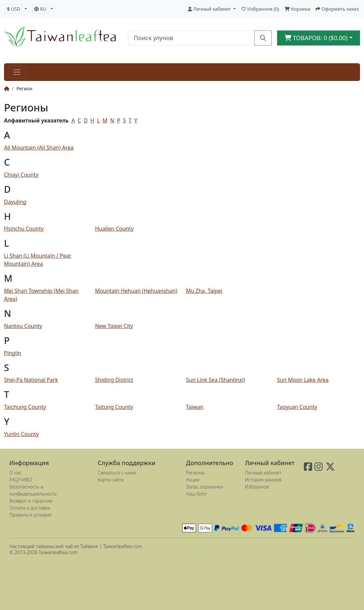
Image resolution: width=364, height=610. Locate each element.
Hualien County (114, 229)
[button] (16, 9)
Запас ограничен (205, 487)
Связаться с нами (117, 473)
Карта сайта (110, 480)
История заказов (263, 480)
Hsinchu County (24, 229)
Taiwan (195, 407)
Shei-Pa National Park (31, 380)
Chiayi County (21, 175)
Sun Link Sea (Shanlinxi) (216, 380)
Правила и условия (30, 515)
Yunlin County (21, 434)
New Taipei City (114, 326)
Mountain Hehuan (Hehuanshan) (136, 291)
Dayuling (15, 202)
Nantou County (23, 326)
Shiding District (114, 380)
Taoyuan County (297, 407)
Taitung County (114, 407)
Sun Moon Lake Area (303, 380)
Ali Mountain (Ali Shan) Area (39, 148)
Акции (193, 480)
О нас (16, 473)
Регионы (196, 473)
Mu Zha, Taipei (204, 291)
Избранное (257, 487)
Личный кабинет (263, 473)
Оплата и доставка (30, 508)
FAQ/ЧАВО (21, 480)
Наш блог (197, 494)
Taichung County (25, 407)
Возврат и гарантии (31, 501)
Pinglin (13, 353)
